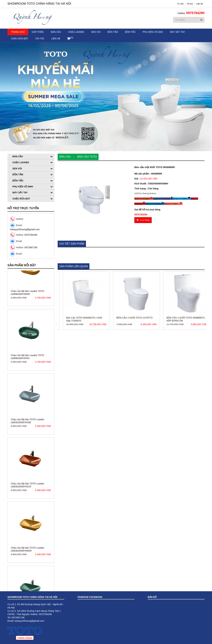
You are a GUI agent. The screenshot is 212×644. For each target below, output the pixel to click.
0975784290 (195, 13)
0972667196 (31, 247)
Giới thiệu (38, 32)
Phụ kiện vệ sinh (153, 32)
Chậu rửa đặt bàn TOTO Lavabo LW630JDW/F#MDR (27, 575)
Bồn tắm (113, 32)
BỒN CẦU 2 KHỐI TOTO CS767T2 (156, 318)
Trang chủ (18, 32)
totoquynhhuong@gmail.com (25, 229)
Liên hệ (56, 39)
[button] (144, 199)
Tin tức (40, 39)
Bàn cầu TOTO (87, 157)
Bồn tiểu (130, 32)
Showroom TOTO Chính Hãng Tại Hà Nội (39, 4)
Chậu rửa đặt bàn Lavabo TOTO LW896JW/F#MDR (27, 318)
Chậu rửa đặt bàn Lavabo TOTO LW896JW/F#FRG (27, 382)
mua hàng (143, 220)
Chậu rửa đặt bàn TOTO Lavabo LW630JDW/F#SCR (27, 511)
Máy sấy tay (177, 32)
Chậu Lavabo (76, 32)
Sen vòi (96, 32)
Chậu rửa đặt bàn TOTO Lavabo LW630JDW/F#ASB (27, 446)
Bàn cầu (56, 32)
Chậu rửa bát (20, 39)
